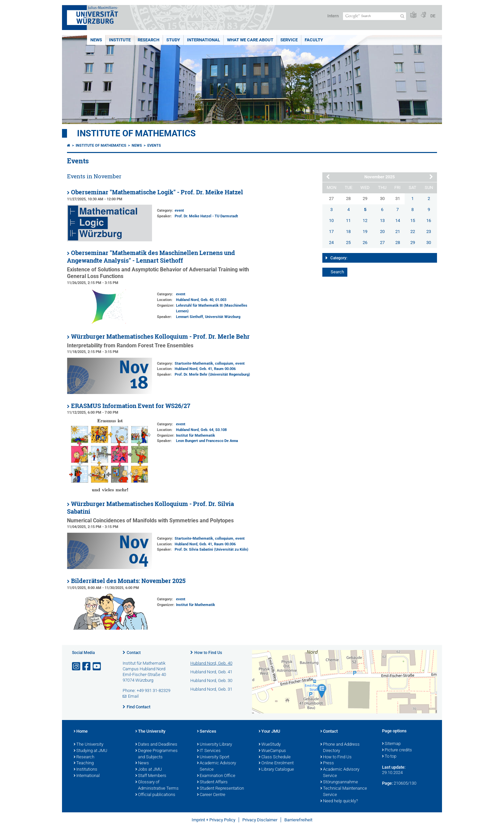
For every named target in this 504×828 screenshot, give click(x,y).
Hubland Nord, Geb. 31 (211, 689)
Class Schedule (275, 757)
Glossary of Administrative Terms (157, 785)
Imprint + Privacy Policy (213, 820)
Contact (134, 653)
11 (348, 220)
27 (382, 242)
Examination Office (216, 776)
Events (154, 145)
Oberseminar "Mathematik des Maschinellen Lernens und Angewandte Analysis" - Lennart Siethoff (151, 257)
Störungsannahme (339, 782)
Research (148, 40)
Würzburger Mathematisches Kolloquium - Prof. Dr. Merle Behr (160, 336)
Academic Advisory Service (216, 766)
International (203, 40)
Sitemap (391, 744)
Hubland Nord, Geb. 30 (211, 680)
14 (398, 220)
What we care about (250, 40)
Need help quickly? (339, 801)
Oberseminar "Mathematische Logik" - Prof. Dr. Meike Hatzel (157, 192)
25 (348, 242)
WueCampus (272, 751)
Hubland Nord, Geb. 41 (193, 369)
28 (398, 242)
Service (289, 40)
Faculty (314, 40)
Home (81, 732)
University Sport (213, 757)
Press (327, 763)
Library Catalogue (276, 770)
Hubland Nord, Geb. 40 (195, 300)
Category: (339, 258)
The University (88, 745)
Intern (333, 16)
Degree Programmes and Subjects (156, 754)
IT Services (209, 751)
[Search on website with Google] (374, 16)
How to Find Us (208, 653)
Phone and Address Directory (340, 748)
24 (331, 242)
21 (398, 231)
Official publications (155, 795)
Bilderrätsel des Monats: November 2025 (128, 581)
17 (331, 231)
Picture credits (397, 750)
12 (365, 220)
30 (429, 242)
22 (413, 231)
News (96, 40)
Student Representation (220, 789)
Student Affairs (212, 782)
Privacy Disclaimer (260, 820)
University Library (214, 745)
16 (429, 220)
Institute (120, 40)
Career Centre (211, 795)
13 (382, 220)
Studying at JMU (90, 751)
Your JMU (269, 732)
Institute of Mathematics (136, 133)
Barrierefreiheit (298, 820)
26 (365, 242)
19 (365, 231)
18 (348, 231)
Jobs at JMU (149, 770)
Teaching (84, 763)
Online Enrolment (276, 763)
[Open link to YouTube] (97, 666)
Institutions (85, 770)
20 (382, 231)
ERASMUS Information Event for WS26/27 (131, 406)
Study (173, 40)
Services (207, 732)
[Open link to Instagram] (77, 666)
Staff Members (151, 776)
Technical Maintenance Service (344, 792)
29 (413, 242)
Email (133, 696)
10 (331, 220)
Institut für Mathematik (195, 435)
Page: (387, 783)
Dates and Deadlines (156, 745)
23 (429, 231)
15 (413, 220)
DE (433, 16)
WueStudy (270, 745)
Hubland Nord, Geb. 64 (195, 430)
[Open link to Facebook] (87, 666)
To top (389, 757)
